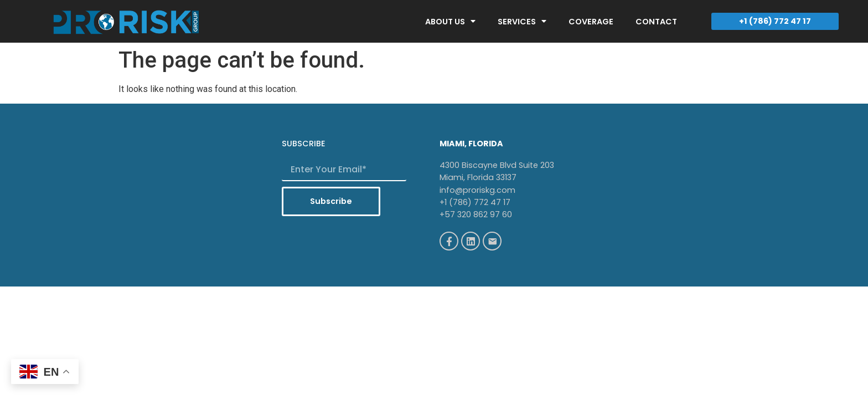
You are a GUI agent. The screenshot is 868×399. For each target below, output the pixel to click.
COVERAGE (591, 22)
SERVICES (522, 21)
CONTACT (656, 22)
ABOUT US (450, 21)
